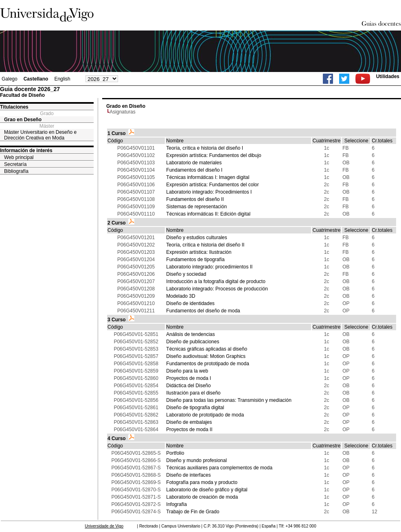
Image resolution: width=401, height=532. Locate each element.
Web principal (19, 157)
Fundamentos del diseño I (194, 170)
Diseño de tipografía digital (195, 408)
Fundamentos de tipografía (195, 259)
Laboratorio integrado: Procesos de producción (217, 289)
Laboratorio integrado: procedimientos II (209, 267)
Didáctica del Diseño (188, 386)
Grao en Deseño (23, 120)
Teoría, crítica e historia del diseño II (205, 245)
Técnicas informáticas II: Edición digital (208, 214)
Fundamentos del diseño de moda (203, 311)
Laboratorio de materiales (194, 163)
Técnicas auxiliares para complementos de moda (219, 468)
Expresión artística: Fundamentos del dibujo (214, 155)
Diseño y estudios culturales (196, 238)
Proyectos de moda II (189, 430)
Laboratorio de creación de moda (202, 497)
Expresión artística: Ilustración (199, 252)
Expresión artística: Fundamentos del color (212, 185)
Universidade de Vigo (104, 526)
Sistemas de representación (196, 207)
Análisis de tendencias (190, 334)
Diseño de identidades (190, 303)
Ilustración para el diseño (193, 393)
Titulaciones (14, 107)
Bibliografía (16, 171)
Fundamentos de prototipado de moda (207, 364)
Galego (10, 79)
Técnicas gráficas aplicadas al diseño (207, 349)
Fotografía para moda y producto (202, 482)
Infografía (176, 504)
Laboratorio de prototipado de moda (205, 415)
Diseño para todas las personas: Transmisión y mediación (229, 400)
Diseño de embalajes (189, 422)
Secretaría (15, 164)
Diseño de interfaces (188, 475)
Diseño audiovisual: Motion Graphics (206, 356)
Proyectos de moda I (188, 378)
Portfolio (175, 453)
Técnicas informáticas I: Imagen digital (208, 177)
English (62, 79)
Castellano (36, 79)
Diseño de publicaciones (193, 342)
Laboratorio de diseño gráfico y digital (207, 490)
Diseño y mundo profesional (196, 460)
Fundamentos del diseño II (195, 199)
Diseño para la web (187, 371)
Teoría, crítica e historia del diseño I (205, 148)
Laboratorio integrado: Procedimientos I (209, 192)
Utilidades (388, 76)
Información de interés (26, 150)
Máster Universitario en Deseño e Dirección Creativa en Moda (40, 135)
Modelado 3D (181, 296)
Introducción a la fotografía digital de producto (216, 281)
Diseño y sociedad (186, 274)
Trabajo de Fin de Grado (193, 512)
